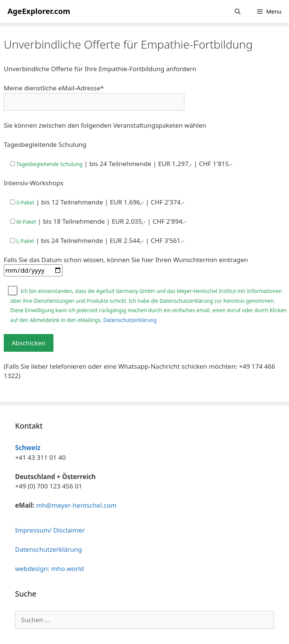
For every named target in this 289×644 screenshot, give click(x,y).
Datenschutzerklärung (130, 320)
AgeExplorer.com (39, 11)
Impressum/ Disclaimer (50, 530)
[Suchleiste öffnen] (238, 11)
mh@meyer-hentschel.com (76, 505)
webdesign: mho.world (49, 568)
